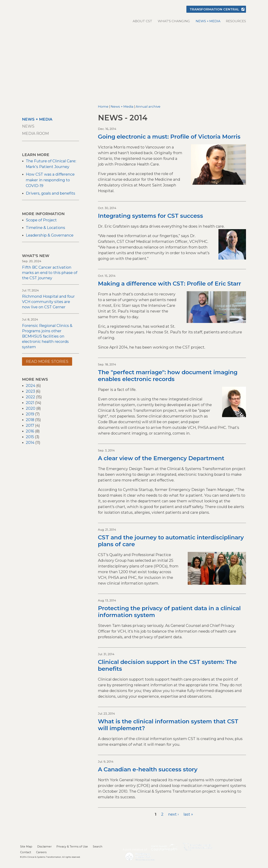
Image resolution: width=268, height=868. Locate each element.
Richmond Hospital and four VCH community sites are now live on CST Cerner (48, 302)
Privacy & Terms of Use (72, 847)
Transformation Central (214, 9)
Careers (41, 852)
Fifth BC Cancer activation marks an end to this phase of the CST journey (50, 273)
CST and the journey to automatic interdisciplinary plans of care (171, 541)
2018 (30, 420)
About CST (142, 21)
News (28, 126)
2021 (30, 403)
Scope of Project (41, 220)
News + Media (208, 21)
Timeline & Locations (45, 228)
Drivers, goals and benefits (50, 193)
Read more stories (47, 361)
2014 (30, 443)
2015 (30, 437)
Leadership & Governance (50, 235)
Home (103, 107)
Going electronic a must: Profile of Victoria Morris (169, 137)
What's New (36, 256)
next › (173, 814)
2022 (30, 397)
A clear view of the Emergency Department (161, 458)
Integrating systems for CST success (151, 216)
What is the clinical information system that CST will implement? (168, 725)
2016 (30, 431)
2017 (30, 425)
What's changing (174, 21)
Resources (236, 21)
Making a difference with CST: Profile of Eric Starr (169, 284)
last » (188, 814)
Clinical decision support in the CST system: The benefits (167, 665)
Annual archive (148, 107)
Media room (35, 133)
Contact (26, 852)
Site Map (26, 847)
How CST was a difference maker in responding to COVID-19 (50, 180)
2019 (30, 414)
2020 (31, 408)
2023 (30, 391)
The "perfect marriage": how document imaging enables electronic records (168, 376)
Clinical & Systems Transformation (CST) (46, 13)
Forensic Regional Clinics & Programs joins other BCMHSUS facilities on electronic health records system (47, 336)
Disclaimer (44, 847)
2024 (31, 386)
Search (98, 847)
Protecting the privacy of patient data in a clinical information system (169, 612)
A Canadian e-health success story (148, 769)
